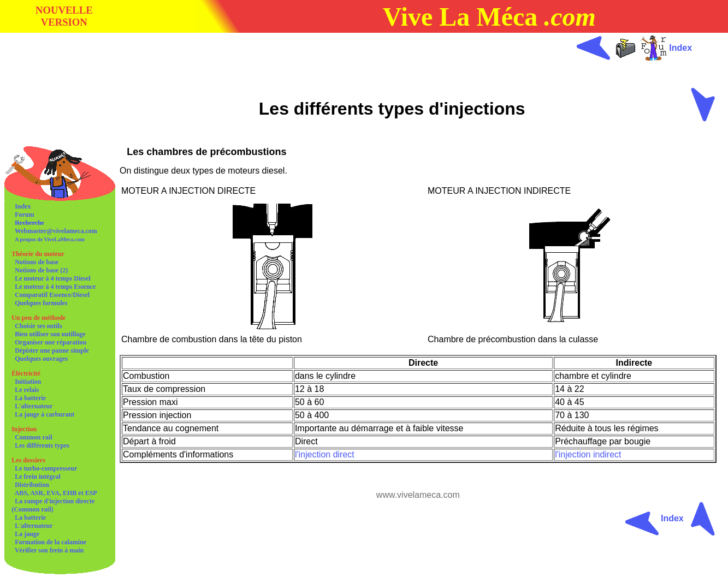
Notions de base (37, 262)
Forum (24, 215)
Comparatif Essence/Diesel (52, 295)
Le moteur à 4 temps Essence (55, 287)
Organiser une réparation (51, 342)
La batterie (30, 398)
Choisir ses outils (38, 326)
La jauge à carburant (45, 414)
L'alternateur (34, 406)
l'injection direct (325, 454)
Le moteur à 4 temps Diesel (53, 278)
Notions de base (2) (41, 270)
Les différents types (42, 445)
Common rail (33, 437)
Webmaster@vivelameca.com (56, 231)
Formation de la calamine (51, 542)
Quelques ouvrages (41, 359)
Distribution (32, 485)
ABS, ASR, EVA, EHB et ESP (56, 493)
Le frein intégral (38, 477)
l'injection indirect (588, 454)
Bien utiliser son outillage (50, 334)
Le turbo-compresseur (46, 468)
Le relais (27, 390)
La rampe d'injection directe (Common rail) (53, 505)
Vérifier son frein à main (49, 550)
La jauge (27, 534)
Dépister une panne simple (52, 350)
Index (23, 206)
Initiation (28, 382)
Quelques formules (41, 303)
